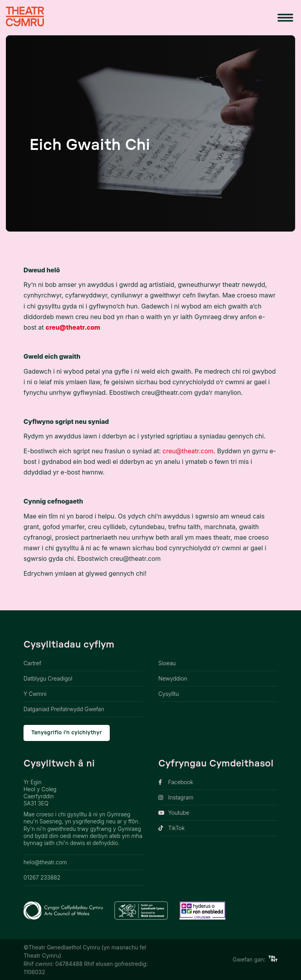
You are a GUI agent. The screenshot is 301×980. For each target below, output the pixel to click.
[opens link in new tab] (218, 782)
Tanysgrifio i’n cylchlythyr (67, 733)
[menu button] (285, 18)
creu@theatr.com (73, 327)
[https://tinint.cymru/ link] (273, 959)
